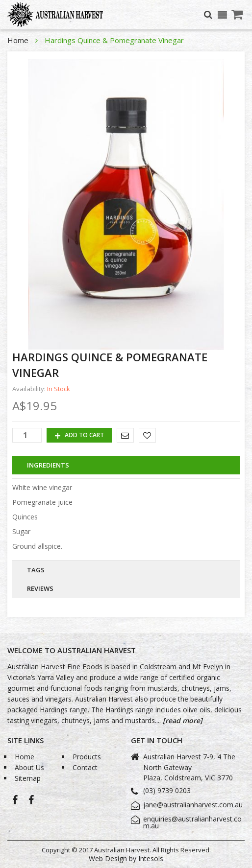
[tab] (126, 465)
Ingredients (48, 465)
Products (87, 757)
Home (19, 40)
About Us (29, 767)
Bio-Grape (31, 802)
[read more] (182, 720)
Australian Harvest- (15, 802)
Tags (36, 570)
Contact (85, 767)
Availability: (29, 389)
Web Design (108, 858)
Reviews (40, 588)
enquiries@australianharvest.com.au (192, 822)
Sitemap (28, 778)
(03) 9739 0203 (167, 790)
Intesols (151, 858)
